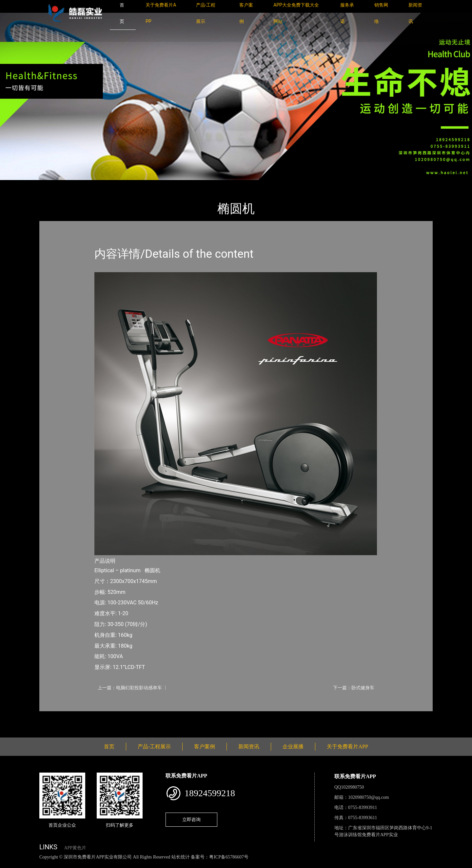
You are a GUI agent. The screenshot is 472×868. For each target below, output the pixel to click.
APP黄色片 (75, 848)
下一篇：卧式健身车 (354, 688)
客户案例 (205, 747)
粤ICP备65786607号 (229, 857)
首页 (51, 184)
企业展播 (293, 747)
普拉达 (109, 184)
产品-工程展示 (79, 184)
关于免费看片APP (347, 747)
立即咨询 (191, 819)
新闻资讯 (249, 747)
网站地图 (10, 864)
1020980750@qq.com (369, 797)
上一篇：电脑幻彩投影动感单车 (130, 688)
